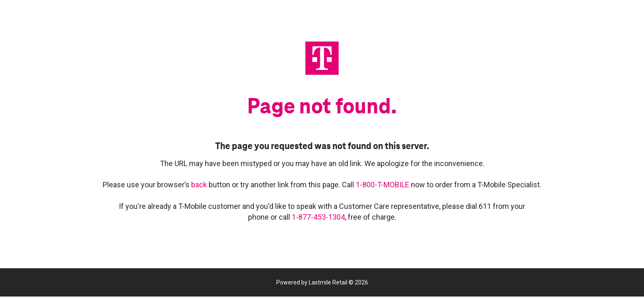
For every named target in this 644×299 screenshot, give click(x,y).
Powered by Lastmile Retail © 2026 (322, 282)
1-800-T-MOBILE (383, 185)
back (200, 185)
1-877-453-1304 (318, 217)
